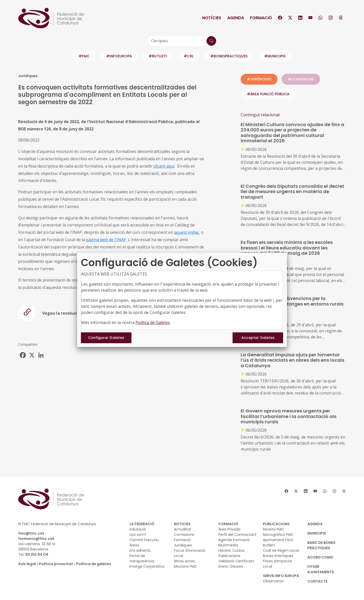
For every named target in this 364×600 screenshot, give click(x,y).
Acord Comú (320, 557)
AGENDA (315, 524)
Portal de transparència (142, 558)
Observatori (273, 581)
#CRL (189, 56)
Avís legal (27, 564)
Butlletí (269, 545)
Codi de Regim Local (281, 550)
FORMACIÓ (228, 524)
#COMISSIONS (301, 79)
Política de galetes (94, 564)
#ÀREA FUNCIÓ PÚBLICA (268, 94)
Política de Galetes (153, 322)
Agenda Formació (234, 540)
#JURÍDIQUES (259, 79)
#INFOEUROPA (119, 56)
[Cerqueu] (182, 41)
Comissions (184, 535)
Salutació (138, 529)
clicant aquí (164, 166)
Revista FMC (274, 529)
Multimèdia (228, 545)
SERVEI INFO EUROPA (281, 576)
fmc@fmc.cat (31, 533)
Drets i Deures (231, 566)
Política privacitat (56, 564)
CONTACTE (317, 581)
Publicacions (229, 556)
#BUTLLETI (158, 56)
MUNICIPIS (317, 533)
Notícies (212, 18)
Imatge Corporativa (147, 566)
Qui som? (138, 535)
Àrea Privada (229, 529)
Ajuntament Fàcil (278, 540)
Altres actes (184, 561)
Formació (261, 18)
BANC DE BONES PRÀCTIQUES (321, 545)
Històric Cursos (231, 550)
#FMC (84, 56)
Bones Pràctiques (278, 556)
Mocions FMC (186, 566)
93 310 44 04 (37, 555)
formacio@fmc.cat (36, 539)
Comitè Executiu (144, 540)
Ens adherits (140, 550)
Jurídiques (183, 545)
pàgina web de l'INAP (106, 240)
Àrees (134, 545)
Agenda (236, 18)
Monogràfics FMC (278, 535)
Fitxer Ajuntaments (321, 569)
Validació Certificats (236, 561)
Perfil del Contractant (237, 535)
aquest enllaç (187, 232)
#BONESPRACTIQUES (229, 56)
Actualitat (183, 529)
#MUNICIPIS (275, 56)
